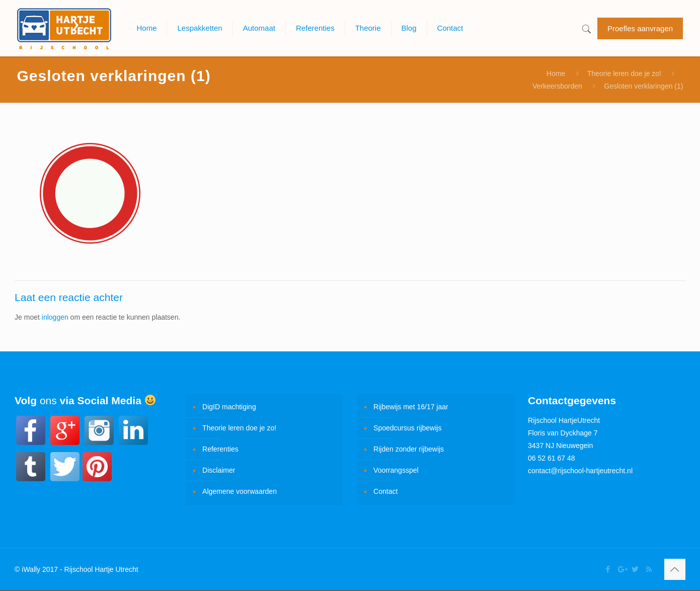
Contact (385, 491)
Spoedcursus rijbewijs (407, 428)
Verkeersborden (557, 86)
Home (556, 73)
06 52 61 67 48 (551, 458)
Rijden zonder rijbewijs (409, 449)
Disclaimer (219, 470)
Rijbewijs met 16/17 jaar (411, 407)
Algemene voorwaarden (240, 491)
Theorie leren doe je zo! (624, 73)
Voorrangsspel (396, 470)
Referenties (220, 449)
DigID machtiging (229, 407)
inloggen (55, 317)
